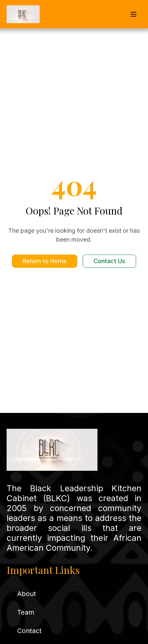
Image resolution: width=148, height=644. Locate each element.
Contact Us (109, 261)
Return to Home (45, 261)
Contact (29, 631)
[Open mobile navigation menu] (133, 14)
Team (26, 612)
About (27, 594)
